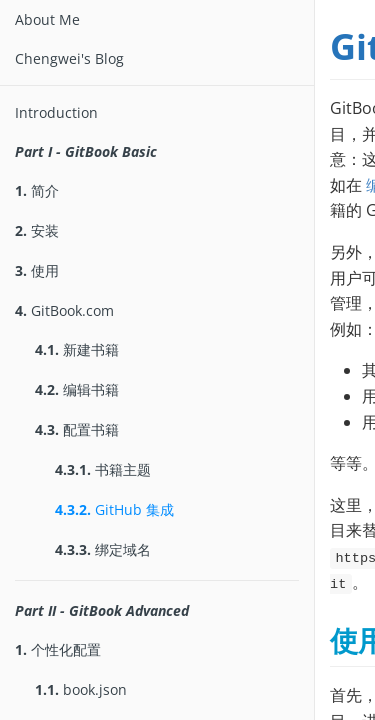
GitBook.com (64, 310)
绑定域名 (103, 549)
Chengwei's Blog (69, 58)
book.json (81, 689)
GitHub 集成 (114, 509)
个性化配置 (58, 649)
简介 (37, 190)
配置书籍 (77, 429)
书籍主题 (103, 469)
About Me (47, 19)
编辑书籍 (77, 389)
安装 (37, 230)
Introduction (56, 112)
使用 (37, 270)
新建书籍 (77, 349)
